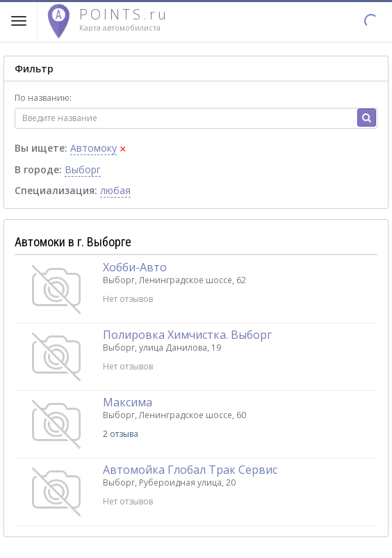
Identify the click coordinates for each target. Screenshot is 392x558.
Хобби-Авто (135, 267)
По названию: (43, 98)
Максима (128, 402)
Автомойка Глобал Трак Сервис (190, 470)
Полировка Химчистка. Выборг (187, 335)
